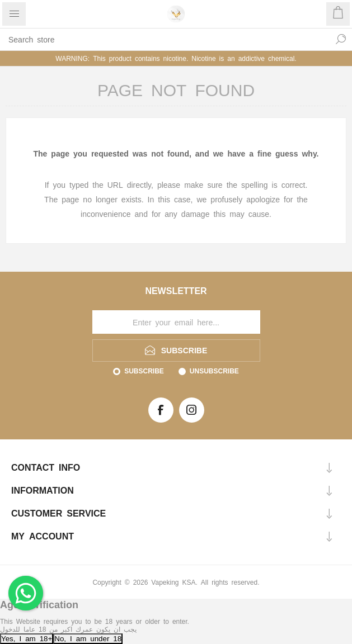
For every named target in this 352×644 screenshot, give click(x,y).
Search (341, 39)
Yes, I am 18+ (27, 638)
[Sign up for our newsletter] (176, 322)
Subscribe (144, 371)
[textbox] (165, 39)
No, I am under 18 (88, 638)
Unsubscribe (214, 371)
